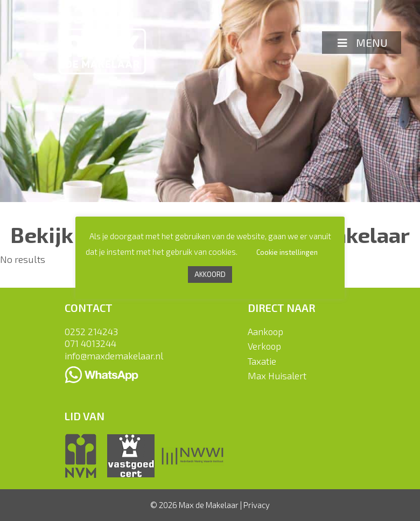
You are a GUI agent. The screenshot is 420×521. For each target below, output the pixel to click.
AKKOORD (210, 274)
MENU (362, 43)
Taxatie (262, 361)
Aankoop (265, 331)
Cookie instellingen (287, 252)
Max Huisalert (277, 376)
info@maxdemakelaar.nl (114, 356)
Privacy (257, 505)
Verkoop (264, 346)
